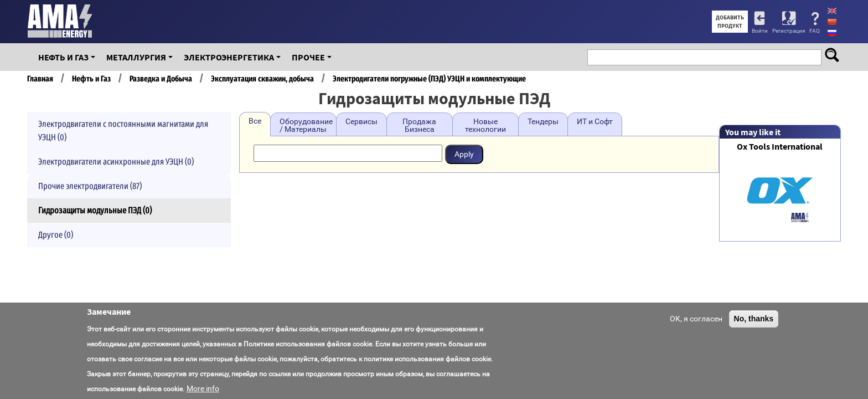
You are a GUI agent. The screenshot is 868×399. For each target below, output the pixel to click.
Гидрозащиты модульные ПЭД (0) (95, 210)
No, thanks (754, 319)
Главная (40, 79)
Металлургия (136, 57)
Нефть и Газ (63, 57)
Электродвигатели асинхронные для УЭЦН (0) (116, 162)
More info (203, 388)
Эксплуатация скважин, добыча (262, 79)
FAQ (815, 31)
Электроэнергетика (229, 57)
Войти (760, 31)
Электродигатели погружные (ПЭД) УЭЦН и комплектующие (429, 79)
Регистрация (789, 31)
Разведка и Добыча (161, 79)
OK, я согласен (696, 319)
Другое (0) (56, 235)
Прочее (308, 57)
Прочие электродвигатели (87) (90, 186)
